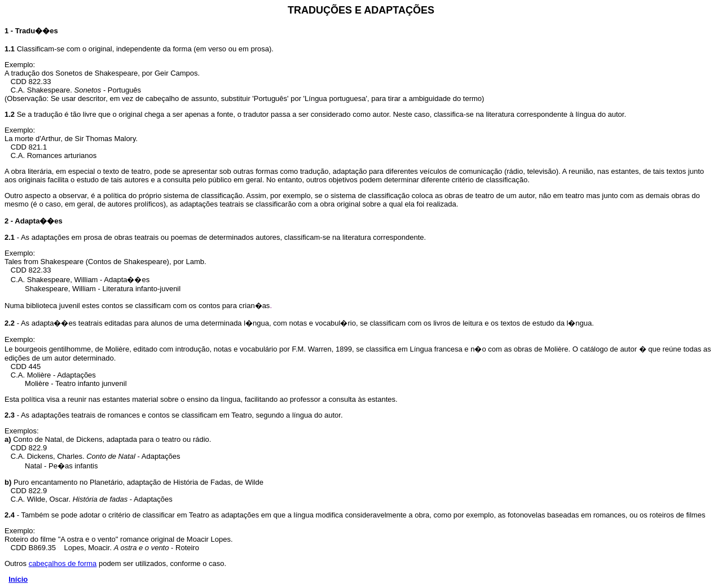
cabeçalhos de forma (63, 563)
